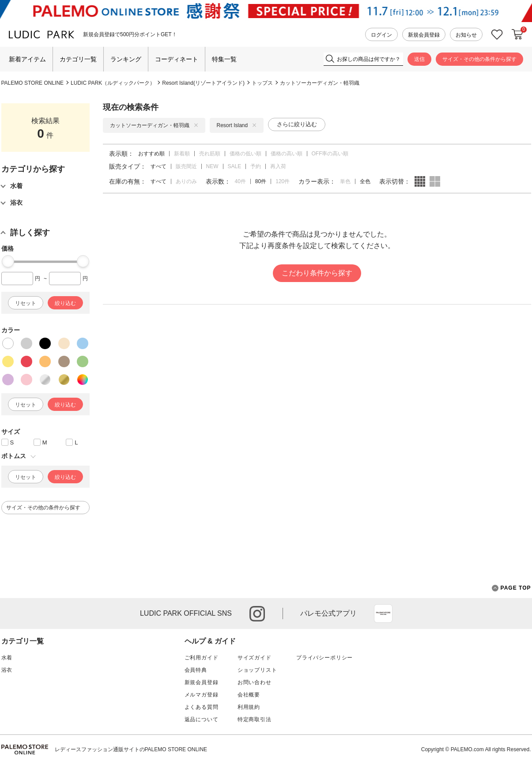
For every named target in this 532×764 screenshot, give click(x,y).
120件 (283, 181)
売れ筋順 (210, 154)
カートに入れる (517, 34)
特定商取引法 (255, 719)
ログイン (381, 35)
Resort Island (237, 125)
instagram (257, 614)
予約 (256, 166)
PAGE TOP (511, 588)
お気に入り (497, 35)
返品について (202, 719)
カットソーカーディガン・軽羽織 (320, 83)
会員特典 (196, 670)
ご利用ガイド (202, 658)
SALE (235, 166)
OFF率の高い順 (330, 154)
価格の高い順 (287, 154)
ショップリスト (257, 670)
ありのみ (186, 181)
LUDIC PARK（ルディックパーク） (113, 83)
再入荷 (278, 166)
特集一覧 (224, 59)
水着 (7, 658)
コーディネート (177, 59)
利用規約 (249, 707)
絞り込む (65, 303)
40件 (240, 181)
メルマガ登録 (202, 695)
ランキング (126, 59)
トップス (262, 83)
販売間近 (186, 166)
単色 (345, 181)
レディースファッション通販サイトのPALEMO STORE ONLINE (131, 749)
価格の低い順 (245, 154)
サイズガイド (255, 658)
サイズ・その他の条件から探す (479, 59)
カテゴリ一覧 (78, 59)
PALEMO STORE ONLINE (33, 83)
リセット (26, 303)
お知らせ (466, 35)
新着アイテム (27, 59)
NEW (212, 166)
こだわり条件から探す (317, 273)
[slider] (8, 261)
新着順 (182, 154)
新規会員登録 (424, 35)
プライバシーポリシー (324, 658)
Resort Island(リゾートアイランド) (203, 83)
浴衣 (7, 670)
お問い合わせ (255, 682)
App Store (383, 613)
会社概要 (249, 695)
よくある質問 (202, 707)
